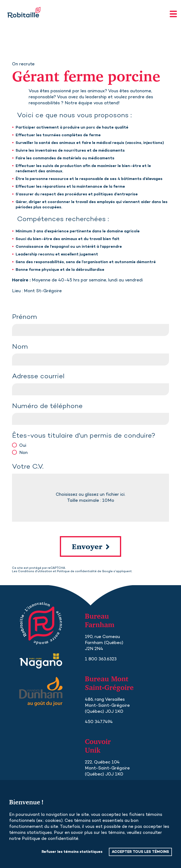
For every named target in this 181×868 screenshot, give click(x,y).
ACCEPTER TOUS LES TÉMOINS (140, 852)
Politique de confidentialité (77, 571)
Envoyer (87, 546)
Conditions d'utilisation (35, 571)
